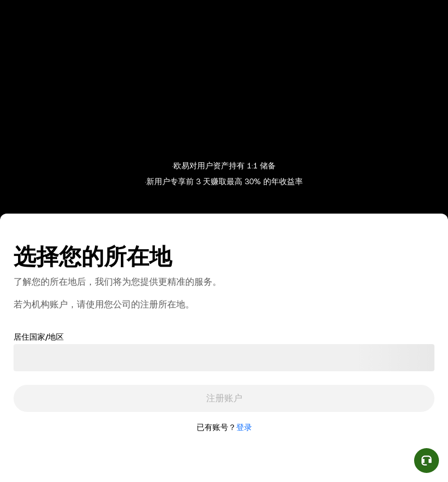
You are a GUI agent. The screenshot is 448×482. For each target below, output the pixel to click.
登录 (244, 427)
